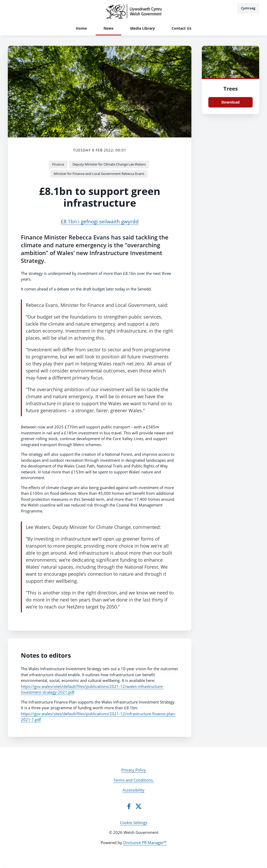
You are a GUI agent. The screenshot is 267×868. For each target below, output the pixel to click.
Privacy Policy (134, 770)
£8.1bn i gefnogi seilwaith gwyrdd (100, 221)
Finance (58, 164)
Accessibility (133, 790)
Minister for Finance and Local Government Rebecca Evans (99, 174)
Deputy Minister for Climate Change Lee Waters (109, 164)
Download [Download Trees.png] (230, 102)
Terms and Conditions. (134, 780)
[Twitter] (138, 806)
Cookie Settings (134, 822)
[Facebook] (129, 806)
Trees (231, 89)
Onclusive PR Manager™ (145, 842)
